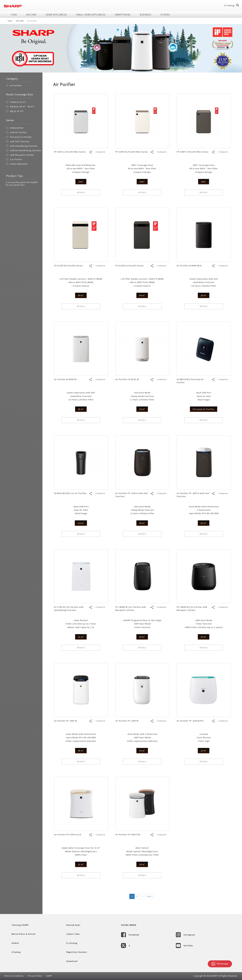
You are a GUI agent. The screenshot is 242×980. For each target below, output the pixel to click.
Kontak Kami (73, 925)
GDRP (49, 976)
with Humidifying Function (22, 146)
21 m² (81, 637)
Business (146, 15)
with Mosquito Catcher (20, 155)
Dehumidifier (15, 128)
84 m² (81, 295)
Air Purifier (16, 85)
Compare (100, 152)
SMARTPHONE (123, 15)
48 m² (81, 751)
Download (72, 961)
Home (10, 21)
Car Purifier (14, 160)
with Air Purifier (17, 133)
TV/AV (14, 15)
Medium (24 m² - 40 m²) (20, 107)
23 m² (204, 637)
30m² (81, 182)
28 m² (204, 295)
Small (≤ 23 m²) (16, 102)
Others (165, 15)
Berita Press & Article (23, 934)
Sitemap (16, 952)
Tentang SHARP (20, 925)
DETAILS (81, 192)
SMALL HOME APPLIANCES (91, 15)
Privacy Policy (35, 976)
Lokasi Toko (73, 934)
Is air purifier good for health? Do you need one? (22, 184)
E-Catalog (229, 5)
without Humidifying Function (24, 151)
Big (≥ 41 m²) (15, 112)
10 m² (142, 409)
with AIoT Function (18, 142)
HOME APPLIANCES (56, 15)
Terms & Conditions (14, 976)
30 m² (142, 637)
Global (15, 943)
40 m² (142, 523)
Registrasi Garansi (77, 952)
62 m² (204, 523)
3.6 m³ (81, 523)
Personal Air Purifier (19, 137)
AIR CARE (31, 15)
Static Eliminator (17, 164)
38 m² (81, 409)
